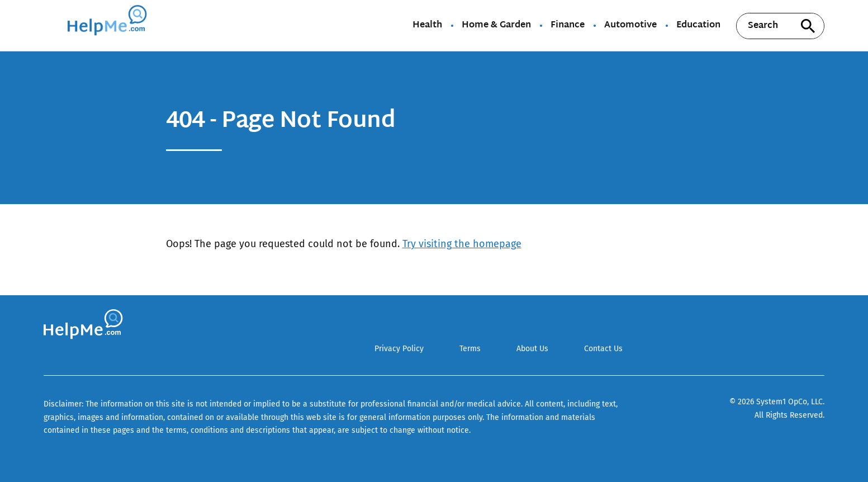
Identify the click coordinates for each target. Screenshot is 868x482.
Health (427, 26)
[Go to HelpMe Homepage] (109, 25)
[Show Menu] (51, 25)
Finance (568, 26)
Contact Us (603, 349)
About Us (532, 349)
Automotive (630, 26)
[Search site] (808, 26)
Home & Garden (496, 26)
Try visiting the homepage (462, 244)
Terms (470, 349)
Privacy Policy (399, 349)
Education (698, 26)
